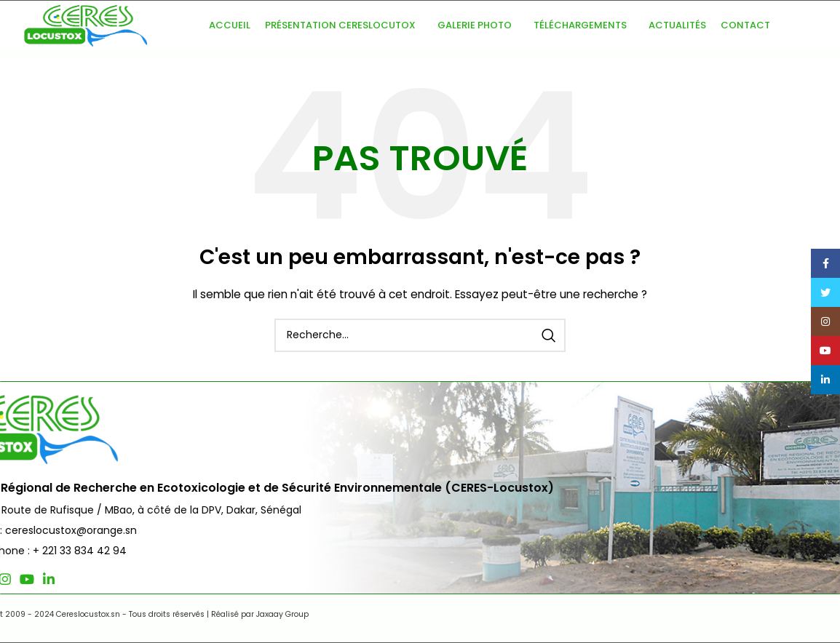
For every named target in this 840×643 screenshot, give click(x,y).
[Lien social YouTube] (94, 579)
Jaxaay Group (338, 614)
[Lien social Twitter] (51, 579)
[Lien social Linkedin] (116, 579)
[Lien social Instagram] (72, 579)
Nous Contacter (765, 444)
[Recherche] (420, 335)
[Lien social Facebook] (32, 579)
